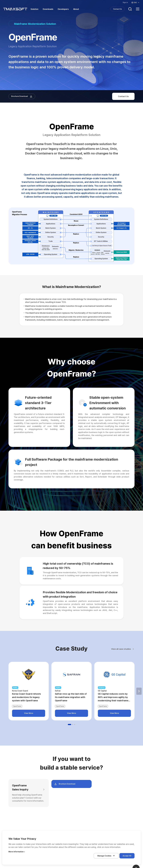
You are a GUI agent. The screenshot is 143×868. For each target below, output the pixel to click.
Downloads (48, 9)
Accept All (127, 856)
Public (15, 688)
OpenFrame (17, 706)
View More (29, 713)
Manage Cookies (107, 856)
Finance (102, 688)
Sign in (125, 2)
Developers (63, 9)
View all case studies (123, 649)
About (76, 9)
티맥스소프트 (15, 9)
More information (17, 852)
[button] (139, 691)
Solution (34, 9)
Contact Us (118, 9)
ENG (135, 3)
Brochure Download (22, 96)
